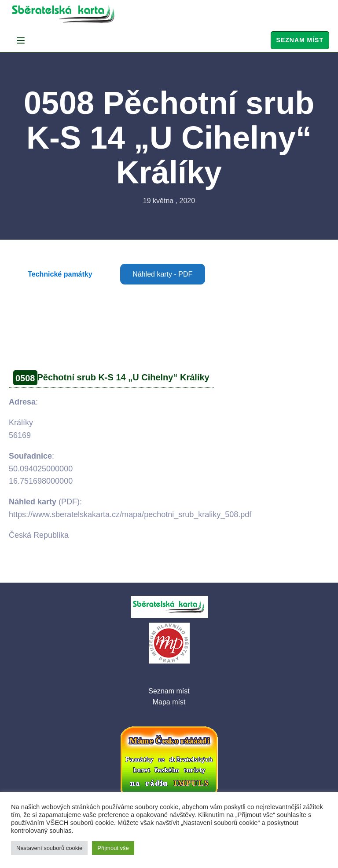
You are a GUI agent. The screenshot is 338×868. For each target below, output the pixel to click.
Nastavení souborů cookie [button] (49, 848)
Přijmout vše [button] (113, 848)
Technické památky (60, 274)
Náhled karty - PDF (162, 274)
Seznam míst (300, 40)
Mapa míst (169, 702)
